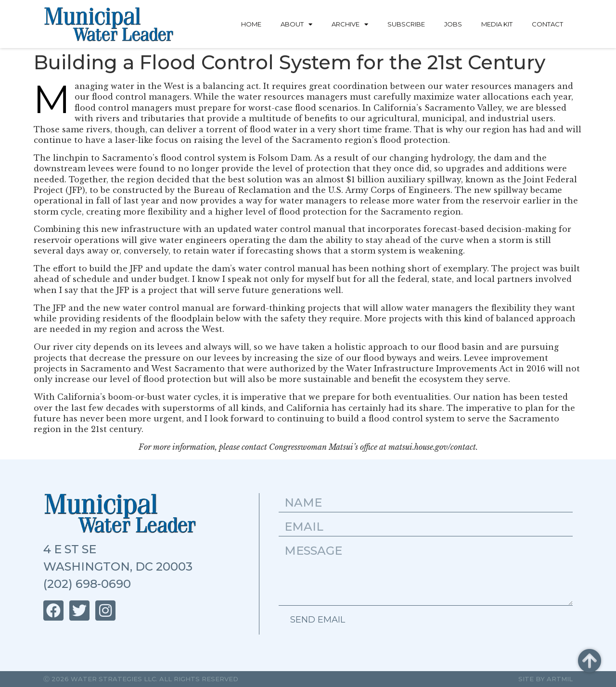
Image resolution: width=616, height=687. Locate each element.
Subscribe (406, 24)
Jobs (453, 24)
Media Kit (497, 24)
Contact (547, 24)
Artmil (560, 679)
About (296, 24)
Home (251, 24)
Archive (350, 24)
